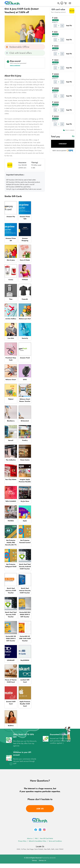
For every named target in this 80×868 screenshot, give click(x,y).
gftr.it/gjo (12, 189)
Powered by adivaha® (49, 858)
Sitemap (34, 860)
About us (30, 838)
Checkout (63, 144)
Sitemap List (42, 860)
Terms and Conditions (55, 841)
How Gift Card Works (46, 838)
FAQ (36, 838)
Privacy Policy (22, 841)
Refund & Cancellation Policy (38, 841)
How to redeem (69, 130)
